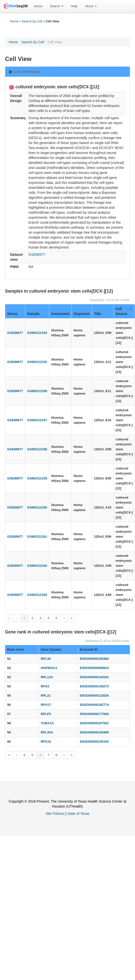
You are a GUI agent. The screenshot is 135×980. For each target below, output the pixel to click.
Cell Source (124, 311)
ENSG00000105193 (94, 742)
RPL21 (46, 696)
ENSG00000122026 (94, 696)
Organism (82, 314)
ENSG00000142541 (94, 677)
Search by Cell (32, 21)
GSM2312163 (37, 595)
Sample (34, 314)
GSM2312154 (37, 333)
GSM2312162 (37, 566)
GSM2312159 (37, 478)
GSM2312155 (37, 362)
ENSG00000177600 (94, 714)
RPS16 (46, 742)
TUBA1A (47, 723)
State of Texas (78, 814)
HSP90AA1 (49, 668)
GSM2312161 (37, 537)
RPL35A (47, 732)
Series (12, 314)
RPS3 (45, 686)
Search (57, 6)
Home (38, 6)
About (91, 6)
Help (74, 6)
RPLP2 (46, 714)
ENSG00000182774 (94, 705)
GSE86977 (37, 255)
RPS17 (46, 705)
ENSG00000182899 (94, 732)
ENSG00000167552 (94, 723)
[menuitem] (38, 6)
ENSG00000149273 (94, 686)
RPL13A (47, 677)
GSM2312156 (37, 391)
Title (98, 314)
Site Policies (55, 814)
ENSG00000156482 (94, 659)
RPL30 (46, 659)
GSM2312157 (37, 420)
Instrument (60, 314)
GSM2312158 (37, 449)
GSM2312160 (37, 507)
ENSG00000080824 (94, 668)
